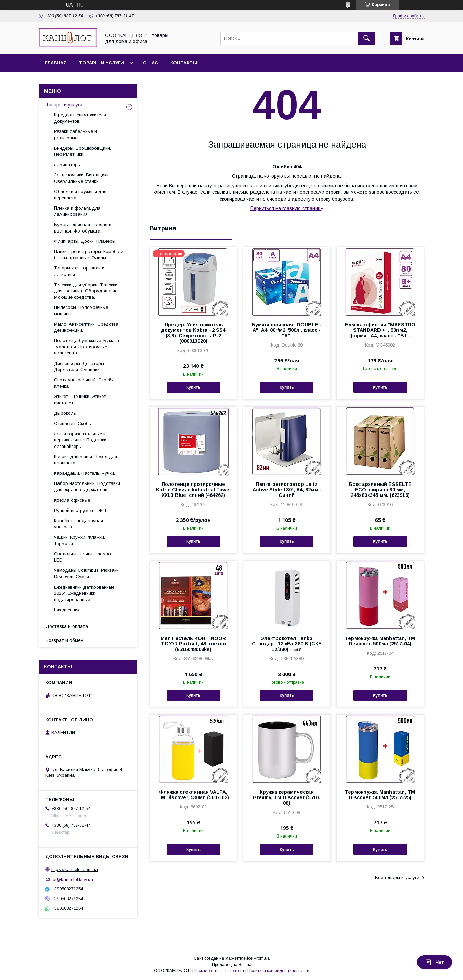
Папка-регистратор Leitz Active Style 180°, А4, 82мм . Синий (287, 490)
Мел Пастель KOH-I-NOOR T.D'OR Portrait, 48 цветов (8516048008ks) (193, 644)
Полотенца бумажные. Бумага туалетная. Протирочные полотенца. (87, 347)
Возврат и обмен (65, 640)
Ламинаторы (67, 165)
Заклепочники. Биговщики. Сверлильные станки (82, 178)
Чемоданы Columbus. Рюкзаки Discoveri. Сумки (86, 573)
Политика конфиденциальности (278, 971)
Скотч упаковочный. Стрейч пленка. (84, 383)
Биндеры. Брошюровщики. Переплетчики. (82, 151)
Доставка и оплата (67, 626)
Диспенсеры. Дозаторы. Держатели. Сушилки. (80, 367)
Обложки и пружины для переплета (80, 195)
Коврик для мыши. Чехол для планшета (86, 460)
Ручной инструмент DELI (80, 510)
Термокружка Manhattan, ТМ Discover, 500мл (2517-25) (380, 795)
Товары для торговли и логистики (79, 271)
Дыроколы (65, 413)
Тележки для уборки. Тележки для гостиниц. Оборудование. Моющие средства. (86, 291)
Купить (193, 387)
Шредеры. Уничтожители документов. (80, 118)
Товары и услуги (101, 63)
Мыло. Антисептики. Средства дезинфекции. (86, 327)
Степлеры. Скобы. (73, 423)
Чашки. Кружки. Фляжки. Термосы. (80, 540)
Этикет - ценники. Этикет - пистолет (81, 399)
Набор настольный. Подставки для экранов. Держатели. (87, 486)
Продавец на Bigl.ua (232, 965)
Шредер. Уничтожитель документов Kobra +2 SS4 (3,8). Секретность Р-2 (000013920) (193, 333)
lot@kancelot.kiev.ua (72, 879)
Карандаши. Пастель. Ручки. (85, 473)
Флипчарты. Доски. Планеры (85, 241)
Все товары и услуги (397, 877)
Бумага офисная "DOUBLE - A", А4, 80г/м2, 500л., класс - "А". (287, 330)
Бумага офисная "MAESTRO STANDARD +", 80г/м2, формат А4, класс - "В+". (380, 330)
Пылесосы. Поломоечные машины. (81, 310)
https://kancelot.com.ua (75, 870)
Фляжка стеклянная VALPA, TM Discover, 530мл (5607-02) (193, 795)
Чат (435, 962)
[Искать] (366, 38)
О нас (151, 63)
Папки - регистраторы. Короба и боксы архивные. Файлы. (89, 255)
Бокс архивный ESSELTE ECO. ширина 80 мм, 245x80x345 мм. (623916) (380, 490)
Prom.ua (262, 958)
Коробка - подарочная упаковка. (79, 524)
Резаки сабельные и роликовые (75, 134)
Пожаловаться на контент (219, 971)
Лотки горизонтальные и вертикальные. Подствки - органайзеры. (82, 440)
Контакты (184, 63)
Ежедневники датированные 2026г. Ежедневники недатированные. (84, 593)
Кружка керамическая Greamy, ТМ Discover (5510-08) (287, 797)
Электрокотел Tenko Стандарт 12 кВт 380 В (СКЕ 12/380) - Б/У (287, 644)
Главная (56, 63)
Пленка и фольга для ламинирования (77, 211)
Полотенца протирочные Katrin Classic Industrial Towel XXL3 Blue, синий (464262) (193, 490)
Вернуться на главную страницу (287, 208)
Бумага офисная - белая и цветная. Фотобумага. (83, 228)
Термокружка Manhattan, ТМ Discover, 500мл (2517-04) (380, 641)
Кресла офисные (72, 500)
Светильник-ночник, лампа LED (82, 557)
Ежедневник (67, 610)
